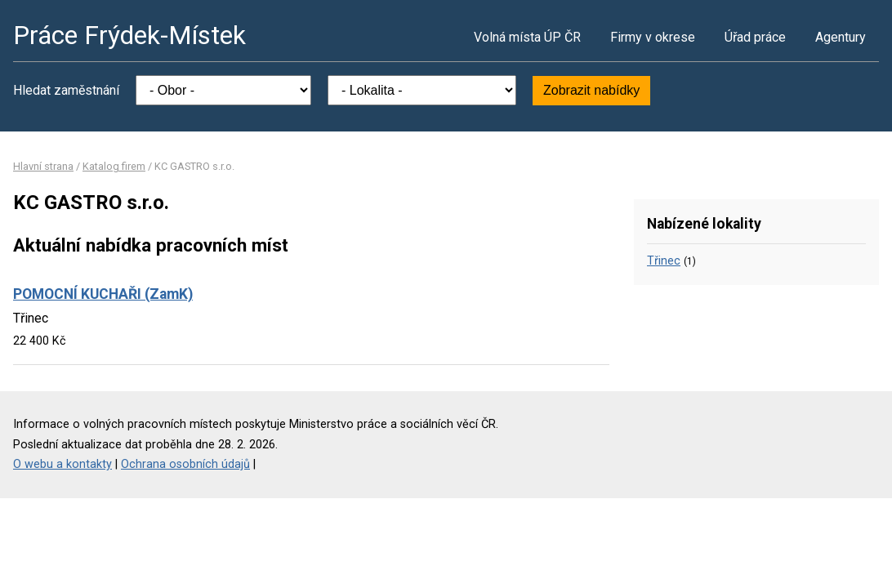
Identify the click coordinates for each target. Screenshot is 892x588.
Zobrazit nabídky (591, 90)
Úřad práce (755, 37)
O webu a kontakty (62, 464)
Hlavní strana (43, 166)
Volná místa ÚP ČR (527, 37)
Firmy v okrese (653, 37)
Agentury (841, 37)
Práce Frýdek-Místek (129, 35)
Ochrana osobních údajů (185, 464)
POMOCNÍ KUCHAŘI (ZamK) (103, 294)
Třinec (664, 261)
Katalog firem (114, 166)
